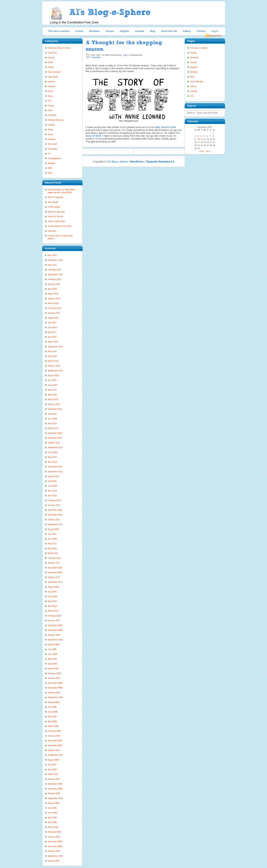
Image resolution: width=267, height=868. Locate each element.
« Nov (201, 151)
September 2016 (55, 347)
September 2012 (55, 471)
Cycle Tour (53, 53)
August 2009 (54, 644)
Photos (51, 106)
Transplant (53, 149)
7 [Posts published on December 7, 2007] (210, 136)
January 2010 (54, 620)
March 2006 (53, 827)
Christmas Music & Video (59, 48)
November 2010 (55, 572)
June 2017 (53, 327)
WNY (50, 168)
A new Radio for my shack (60, 226)
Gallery (187, 31)
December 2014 (55, 409)
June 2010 (53, 596)
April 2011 (52, 548)
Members (95, 31)
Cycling (51, 57)
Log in (215, 31)
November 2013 (55, 438)
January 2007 (54, 779)
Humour (51, 81)
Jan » (208, 151)
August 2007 (54, 760)
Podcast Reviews (56, 120)
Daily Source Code (165, 127)
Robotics (52, 139)
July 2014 (52, 414)
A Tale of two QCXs (57, 221)
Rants (50, 130)
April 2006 (52, 822)
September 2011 (55, 524)
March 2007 (53, 774)
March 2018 (53, 303)
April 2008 (52, 721)
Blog (153, 31)
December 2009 (55, 625)
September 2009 (55, 640)
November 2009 (55, 630)
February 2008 (54, 731)
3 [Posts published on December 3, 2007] (198, 136)
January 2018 (54, 313)
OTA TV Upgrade (56, 197)
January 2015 (54, 404)
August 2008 (54, 702)
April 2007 (52, 769)
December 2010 (55, 568)
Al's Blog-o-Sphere (118, 162)
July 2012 (52, 481)
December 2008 (55, 683)
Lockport (52, 86)
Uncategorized (54, 158)
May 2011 (52, 544)
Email (50, 62)
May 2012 (52, 491)
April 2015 (52, 395)
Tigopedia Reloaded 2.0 (160, 162)
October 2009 (54, 635)
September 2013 (55, 447)
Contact (201, 31)
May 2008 (52, 717)
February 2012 (54, 500)
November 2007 (55, 745)
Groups (110, 31)
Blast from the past (56, 212)
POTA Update (54, 207)
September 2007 (55, 755)
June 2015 (53, 385)
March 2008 (53, 726)
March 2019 (53, 294)
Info (192, 96)
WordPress (137, 162)
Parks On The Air (56, 216)
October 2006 (54, 793)
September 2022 (55, 260)
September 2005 (55, 856)
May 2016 (52, 351)
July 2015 (52, 380)
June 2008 (53, 712)
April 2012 (52, 496)
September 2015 (55, 371)
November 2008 (55, 688)
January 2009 (54, 678)
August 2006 (54, 803)
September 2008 (55, 697)
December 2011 (55, 510)
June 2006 (53, 813)
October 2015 (54, 366)
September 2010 (55, 582)
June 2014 (53, 419)
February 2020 (54, 279)
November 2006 (55, 789)
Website (51, 163)
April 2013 (52, 462)
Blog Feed (215, 36)
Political (51, 125)
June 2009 (53, 654)
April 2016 (52, 356)
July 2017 (52, 323)
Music (50, 91)
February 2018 (54, 308)
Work (50, 173)
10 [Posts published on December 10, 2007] (199, 139)
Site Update (53, 202)
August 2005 (54, 861)
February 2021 (54, 270)
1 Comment (95, 57)
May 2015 (52, 390)
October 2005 (54, 851)
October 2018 (54, 298)
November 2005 (55, 846)
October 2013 (54, 443)
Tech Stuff (52, 144)
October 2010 (54, 577)
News (50, 96)
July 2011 (52, 534)
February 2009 (54, 673)
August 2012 (54, 476)
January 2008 (54, 736)
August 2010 (54, 587)
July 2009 (52, 649)
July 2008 (52, 707)
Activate (139, 31)
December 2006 (55, 784)
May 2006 (52, 817)
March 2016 (53, 361)
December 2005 (55, 841)
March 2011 (53, 553)
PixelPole (52, 115)
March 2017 (53, 342)
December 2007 (55, 741)
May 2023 (52, 255)
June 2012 (53, 486)
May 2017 (52, 332)
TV (49, 154)
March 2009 (53, 668)
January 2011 (54, 563)
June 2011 (53, 539)
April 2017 (52, 337)
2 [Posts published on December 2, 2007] (195, 136)
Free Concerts (54, 72)
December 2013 (55, 433)
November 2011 (55, 515)
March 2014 (53, 428)
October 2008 (54, 693)
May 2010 (52, 601)
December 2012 (55, 467)
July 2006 (52, 808)
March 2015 (53, 399)
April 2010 (52, 606)
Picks (50, 110)
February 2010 (54, 616)
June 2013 (53, 452)
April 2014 (52, 423)
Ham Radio (53, 77)
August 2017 (54, 318)
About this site (169, 31)
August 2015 (54, 375)
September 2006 (55, 798)
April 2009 (52, 664)
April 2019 (52, 289)
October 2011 (54, 520)
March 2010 (53, 611)
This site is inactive (59, 31)
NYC (50, 101)
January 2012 (54, 505)
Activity (79, 31)
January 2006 (54, 837)
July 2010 (52, 592)
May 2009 (52, 659)
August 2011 (54, 529)
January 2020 (54, 284)
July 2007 (52, 765)
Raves (51, 134)
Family (51, 67)
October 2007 (54, 750)
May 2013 (52, 457)
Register (125, 31)
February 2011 (54, 558)
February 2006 (54, 832)
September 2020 (55, 274)
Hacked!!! (52, 231)
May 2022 (52, 265)
